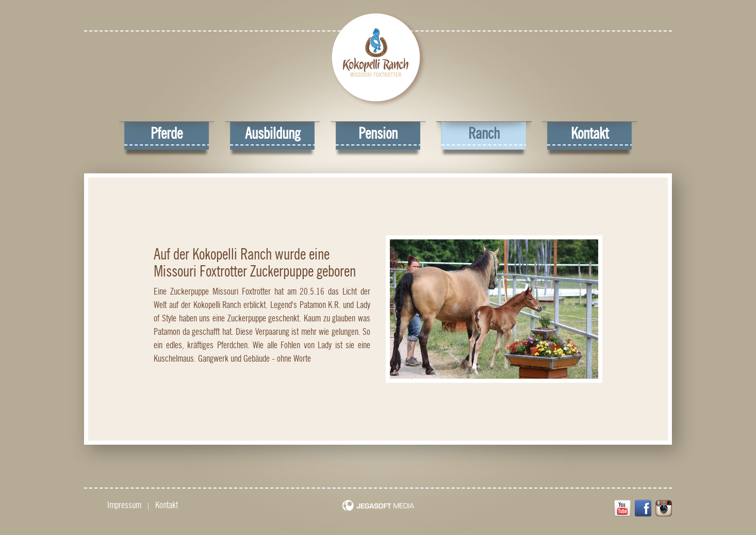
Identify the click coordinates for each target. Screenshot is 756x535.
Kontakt (590, 133)
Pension (378, 133)
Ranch (484, 133)
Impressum (124, 505)
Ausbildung (273, 133)
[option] (494, 309)
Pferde (167, 133)
